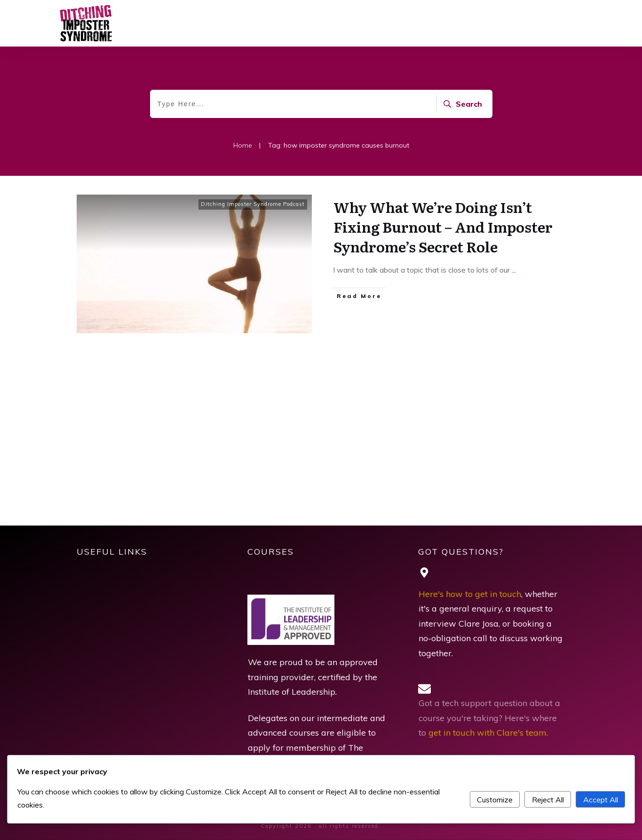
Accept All (601, 800)
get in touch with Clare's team (487, 733)
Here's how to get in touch (470, 594)
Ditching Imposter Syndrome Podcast (253, 204)
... (514, 270)
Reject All (548, 800)
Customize (495, 800)
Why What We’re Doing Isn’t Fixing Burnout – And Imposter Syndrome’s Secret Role (443, 227)
